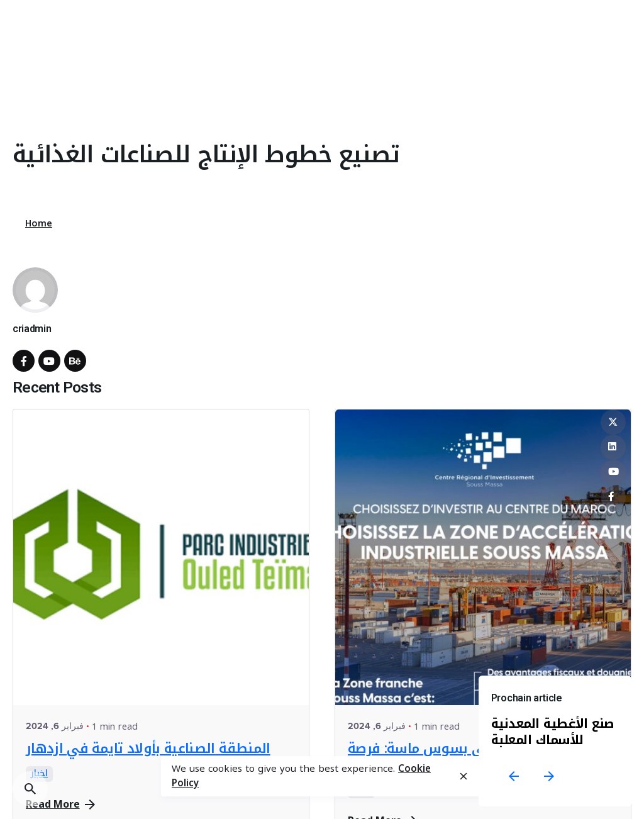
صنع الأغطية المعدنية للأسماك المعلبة (553, 732)
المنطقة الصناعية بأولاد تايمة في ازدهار (148, 748)
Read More (60, 805)
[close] (464, 776)
